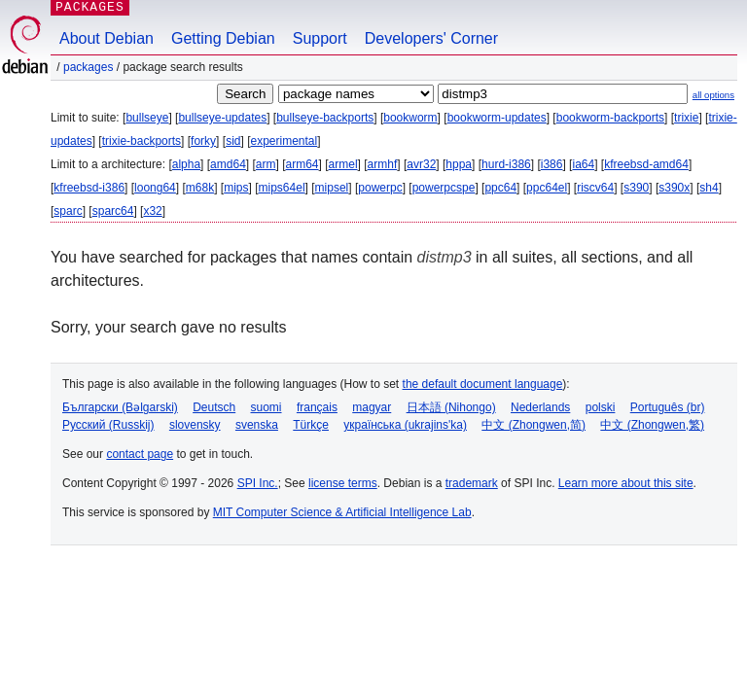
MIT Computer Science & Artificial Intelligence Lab (342, 512)
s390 (636, 188)
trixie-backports (142, 141)
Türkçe (311, 425)
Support (320, 38)
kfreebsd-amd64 (646, 164)
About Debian (107, 38)
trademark (472, 483)
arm (266, 164)
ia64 (583, 164)
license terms (343, 483)
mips (236, 188)
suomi (267, 407)
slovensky (195, 425)
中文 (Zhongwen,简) (534, 425)
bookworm (410, 118)
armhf (383, 164)
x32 (152, 211)
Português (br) (668, 407)
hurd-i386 (506, 164)
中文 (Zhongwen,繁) (652, 425)
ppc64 (500, 188)
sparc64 (113, 211)
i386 (552, 164)
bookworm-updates (497, 118)
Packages (88, 67)
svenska (257, 425)
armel (343, 164)
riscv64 (595, 188)
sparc (68, 211)
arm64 (302, 164)
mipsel (332, 188)
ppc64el (547, 188)
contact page (140, 454)
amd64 (228, 164)
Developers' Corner (431, 38)
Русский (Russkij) (108, 425)
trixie (686, 118)
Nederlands (540, 407)
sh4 (709, 188)
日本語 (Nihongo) (451, 407)
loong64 (155, 188)
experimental (284, 141)
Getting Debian (223, 38)
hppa (459, 164)
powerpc (380, 188)
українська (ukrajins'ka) (405, 425)
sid (233, 141)
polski (601, 407)
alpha (186, 164)
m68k (200, 188)
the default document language (483, 384)
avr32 (421, 164)
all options (713, 95)
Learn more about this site (626, 483)
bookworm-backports (610, 118)
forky (203, 141)
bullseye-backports (325, 118)
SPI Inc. (258, 483)
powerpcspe (444, 188)
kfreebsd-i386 (89, 188)
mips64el (282, 188)
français (317, 407)
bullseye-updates (222, 118)
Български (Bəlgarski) (120, 407)
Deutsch (214, 407)
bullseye (147, 118)
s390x (674, 188)
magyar (372, 407)
